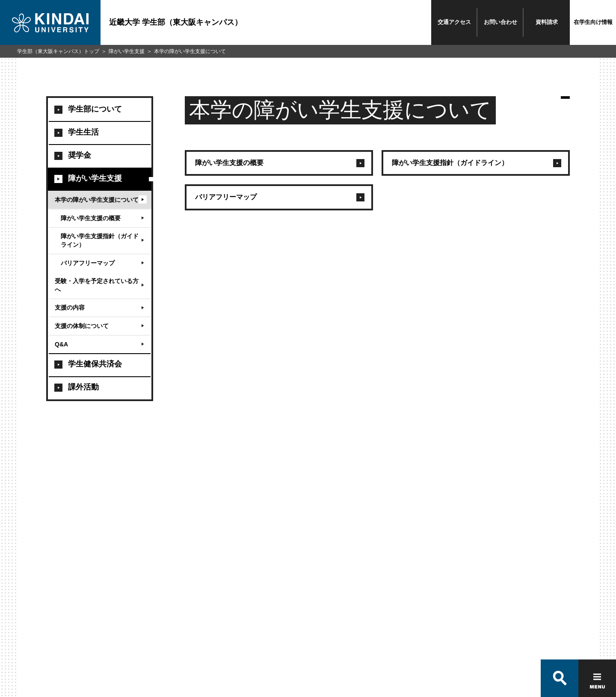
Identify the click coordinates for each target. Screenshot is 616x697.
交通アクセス (454, 22)
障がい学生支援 (127, 51)
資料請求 (547, 22)
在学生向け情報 (593, 22)
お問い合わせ (500, 22)
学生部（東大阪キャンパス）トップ (58, 51)
